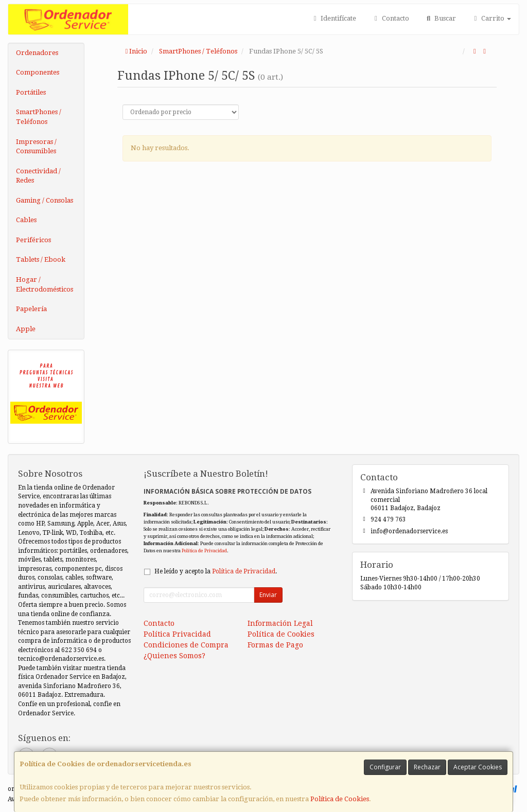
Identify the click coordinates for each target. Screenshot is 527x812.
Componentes (38, 72)
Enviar (268, 595)
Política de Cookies (340, 799)
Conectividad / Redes (38, 176)
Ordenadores (37, 53)
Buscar (440, 18)
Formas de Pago (275, 645)
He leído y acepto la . (216, 571)
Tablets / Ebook (41, 259)
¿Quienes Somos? (174, 656)
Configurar (385, 767)
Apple (26, 329)
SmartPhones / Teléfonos (39, 117)
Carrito (491, 18)
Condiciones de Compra (186, 645)
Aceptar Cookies (478, 767)
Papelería (31, 309)
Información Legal (280, 623)
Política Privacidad (177, 634)
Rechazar (427, 767)
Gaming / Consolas (45, 200)
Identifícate (333, 18)
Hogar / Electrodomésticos (45, 284)
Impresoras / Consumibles (36, 147)
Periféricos (33, 240)
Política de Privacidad (204, 551)
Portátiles (31, 92)
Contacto (390, 18)
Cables (26, 220)
